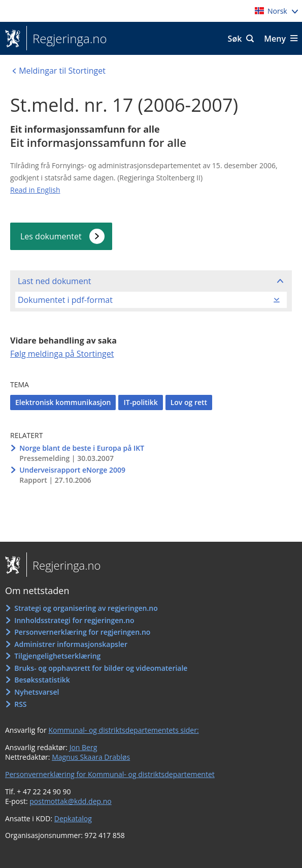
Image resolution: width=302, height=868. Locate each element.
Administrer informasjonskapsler (71, 644)
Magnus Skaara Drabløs (91, 757)
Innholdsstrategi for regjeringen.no (74, 620)
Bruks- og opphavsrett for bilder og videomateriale (101, 668)
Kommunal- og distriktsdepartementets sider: (123, 730)
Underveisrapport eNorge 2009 (72, 470)
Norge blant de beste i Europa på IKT (82, 448)
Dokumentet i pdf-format (65, 300)
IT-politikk (140, 402)
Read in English (35, 190)
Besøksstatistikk (42, 680)
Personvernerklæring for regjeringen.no (82, 632)
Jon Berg (83, 747)
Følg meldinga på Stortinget (62, 354)
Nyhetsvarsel (37, 692)
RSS (20, 704)
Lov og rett (189, 402)
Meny (275, 39)
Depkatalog (73, 818)
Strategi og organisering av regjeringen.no (86, 608)
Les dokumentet (51, 236)
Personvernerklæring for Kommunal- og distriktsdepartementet (110, 774)
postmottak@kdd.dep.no (71, 801)
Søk (235, 39)
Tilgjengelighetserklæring (57, 656)
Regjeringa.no (67, 39)
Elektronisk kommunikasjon (63, 402)
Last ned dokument (54, 281)
